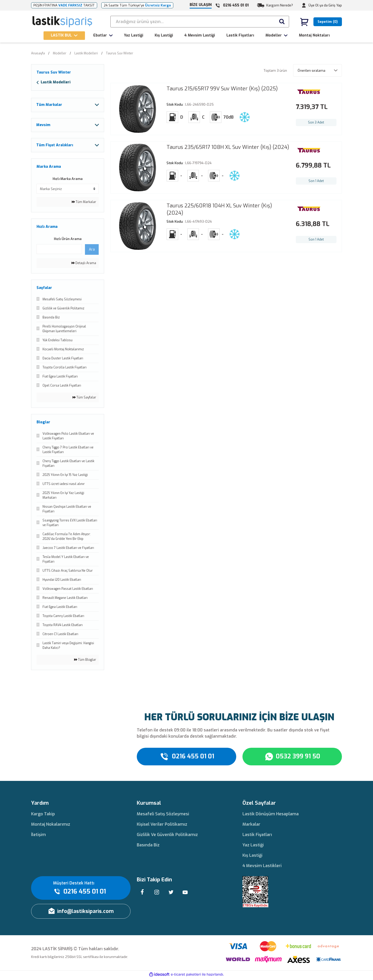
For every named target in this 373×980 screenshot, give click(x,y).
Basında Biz (148, 847)
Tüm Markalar (84, 204)
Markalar (251, 826)
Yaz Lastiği (253, 847)
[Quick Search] (59, 251)
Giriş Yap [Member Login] (335, 5)
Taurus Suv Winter (120, 53)
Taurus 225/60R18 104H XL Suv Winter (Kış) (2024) (219, 209)
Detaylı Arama (84, 265)
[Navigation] (64, 36)
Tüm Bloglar (85, 661)
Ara (92, 251)
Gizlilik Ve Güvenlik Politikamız (167, 836)
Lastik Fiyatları (257, 836)
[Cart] (321, 22)
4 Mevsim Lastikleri (262, 867)
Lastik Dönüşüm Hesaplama (271, 815)
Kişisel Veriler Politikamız (162, 826)
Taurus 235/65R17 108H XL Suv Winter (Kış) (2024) (228, 147)
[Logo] (63, 22)
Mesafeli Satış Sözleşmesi (163, 815)
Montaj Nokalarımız (51, 826)
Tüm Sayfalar (84, 399)
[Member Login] (304, 5)
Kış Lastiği (252, 857)
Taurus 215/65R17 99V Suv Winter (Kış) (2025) (222, 89)
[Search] (200, 22)
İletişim (38, 836)
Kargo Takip (43, 815)
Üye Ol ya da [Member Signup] (318, 5)
